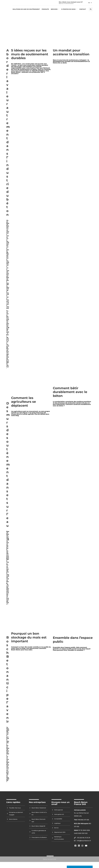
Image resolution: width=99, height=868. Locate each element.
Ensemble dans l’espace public (73, 640)
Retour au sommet (50, 859)
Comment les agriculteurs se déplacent (24, 402)
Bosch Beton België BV (38, 826)
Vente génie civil (59, 814)
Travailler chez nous (15, 808)
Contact (83, 9)
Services (54, 9)
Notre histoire (13, 819)
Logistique (57, 823)
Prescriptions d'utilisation (39, 837)
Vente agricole (58, 810)
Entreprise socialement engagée (16, 814)
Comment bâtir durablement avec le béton (70, 392)
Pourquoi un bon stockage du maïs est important (29, 637)
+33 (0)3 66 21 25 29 (83, 838)
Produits (45, 9)
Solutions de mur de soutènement (26, 9)
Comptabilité (58, 819)
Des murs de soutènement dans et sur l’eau (8, 464)
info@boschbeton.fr (84, 841)
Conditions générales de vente (39, 832)
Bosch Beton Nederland (39, 808)
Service (56, 828)
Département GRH (60, 832)
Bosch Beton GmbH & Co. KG (39, 814)
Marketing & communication (59, 838)
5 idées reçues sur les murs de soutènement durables (30, 54)
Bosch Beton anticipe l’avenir (8, 679)
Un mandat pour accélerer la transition (71, 52)
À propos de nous (68, 9)
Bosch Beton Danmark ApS (38, 820)
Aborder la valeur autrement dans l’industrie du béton (8, 132)
